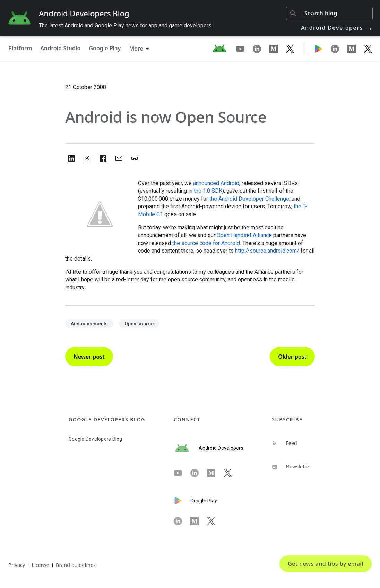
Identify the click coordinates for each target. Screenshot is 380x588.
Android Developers (337, 28)
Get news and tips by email (326, 564)
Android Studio (60, 48)
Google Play (105, 48)
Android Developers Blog (84, 13)
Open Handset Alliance (244, 235)
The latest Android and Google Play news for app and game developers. (126, 25)
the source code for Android (206, 243)
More (136, 49)
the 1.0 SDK (208, 191)
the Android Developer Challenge (249, 199)
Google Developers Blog (96, 439)
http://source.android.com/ (267, 251)
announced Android (216, 183)
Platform (20, 48)
